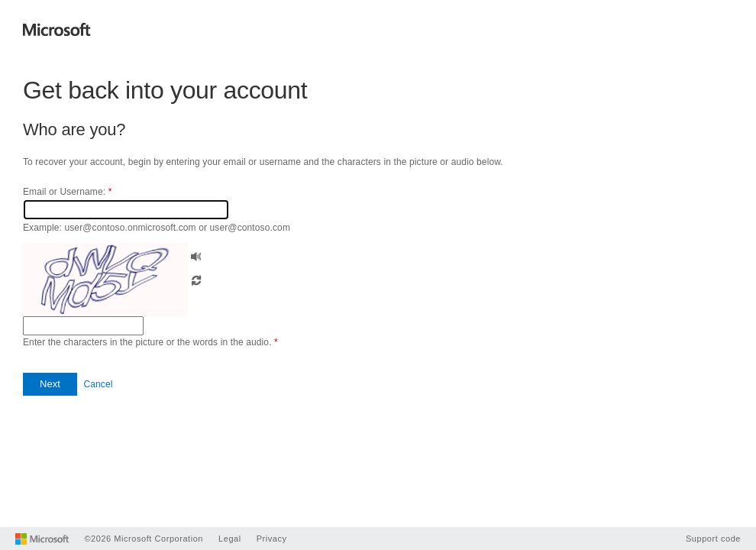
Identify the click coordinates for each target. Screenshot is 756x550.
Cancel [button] (98, 384)
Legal (230, 539)
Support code (713, 539)
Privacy (272, 539)
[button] (196, 255)
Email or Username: (67, 192)
